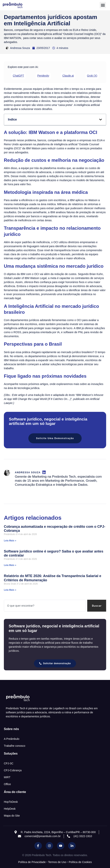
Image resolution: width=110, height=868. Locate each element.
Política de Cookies (80, 862)
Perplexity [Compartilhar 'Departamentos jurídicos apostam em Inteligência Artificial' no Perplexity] (43, 76)
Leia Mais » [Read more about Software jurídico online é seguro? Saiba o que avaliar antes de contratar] (10, 565)
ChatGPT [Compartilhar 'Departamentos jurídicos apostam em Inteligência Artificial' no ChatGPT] (18, 76)
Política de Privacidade (32, 862)
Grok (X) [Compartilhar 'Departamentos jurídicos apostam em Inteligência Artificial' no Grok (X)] (92, 76)
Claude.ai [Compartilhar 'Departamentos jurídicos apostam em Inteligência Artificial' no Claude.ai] (68, 76)
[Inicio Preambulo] (17, 5)
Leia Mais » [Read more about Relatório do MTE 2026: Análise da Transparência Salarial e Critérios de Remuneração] (10, 590)
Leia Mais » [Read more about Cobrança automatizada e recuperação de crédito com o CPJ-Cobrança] (10, 541)
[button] (103, 5)
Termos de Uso (57, 862)
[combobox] (45, 606)
